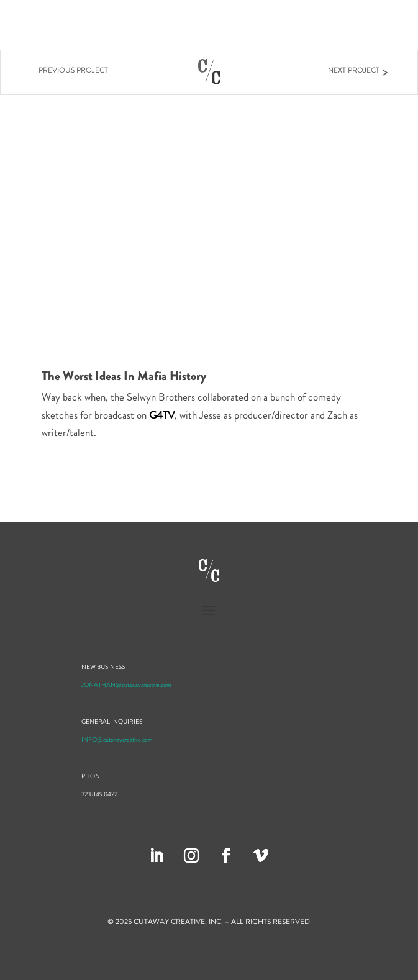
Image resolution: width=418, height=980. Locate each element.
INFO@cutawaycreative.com (117, 739)
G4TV (162, 415)
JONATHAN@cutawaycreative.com (126, 685)
